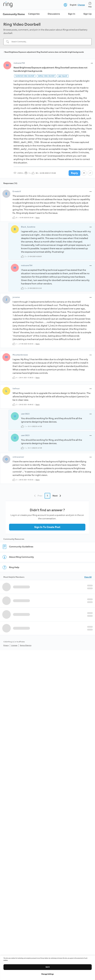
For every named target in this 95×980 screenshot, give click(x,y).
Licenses (14, 645)
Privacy (6, 645)
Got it (48, 967)
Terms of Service (26, 645)
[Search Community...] (49, 42)
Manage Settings (47, 974)
